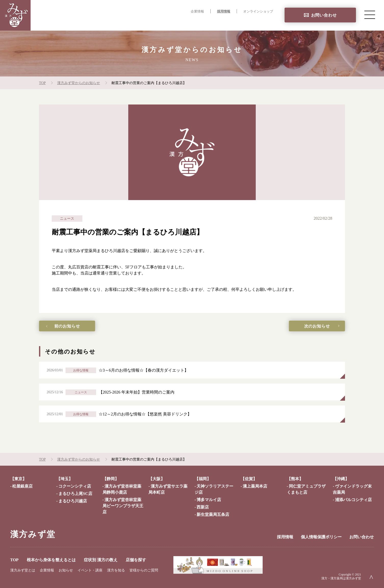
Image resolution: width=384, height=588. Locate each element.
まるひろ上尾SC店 (75, 494)
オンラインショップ (258, 11)
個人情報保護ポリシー (321, 537)
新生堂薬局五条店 (213, 514)
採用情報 (224, 11)
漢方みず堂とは (23, 570)
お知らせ (66, 570)
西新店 (203, 507)
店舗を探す (263, 22)
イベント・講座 (90, 570)
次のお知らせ (317, 326)
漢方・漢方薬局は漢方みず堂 (341, 578)
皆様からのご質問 (144, 570)
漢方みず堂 (33, 534)
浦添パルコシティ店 (353, 500)
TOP (139, 22)
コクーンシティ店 (75, 486)
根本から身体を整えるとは (176, 22)
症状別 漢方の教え (227, 22)
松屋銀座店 (22, 486)
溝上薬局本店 (255, 486)
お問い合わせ (324, 15)
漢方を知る (116, 570)
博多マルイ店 (209, 500)
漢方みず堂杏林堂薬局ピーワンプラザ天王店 (123, 506)
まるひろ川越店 (73, 501)
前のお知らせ (67, 326)
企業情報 (197, 11)
